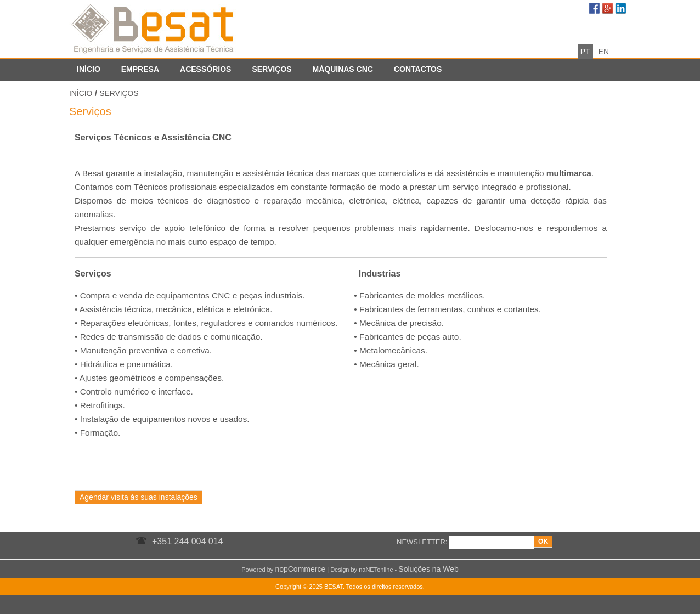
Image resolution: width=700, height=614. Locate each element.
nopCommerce (300, 569)
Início (89, 69)
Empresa (140, 69)
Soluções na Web (428, 569)
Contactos (418, 69)
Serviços (272, 69)
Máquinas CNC (342, 69)
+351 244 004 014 (187, 541)
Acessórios (205, 69)
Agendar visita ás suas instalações (139, 497)
